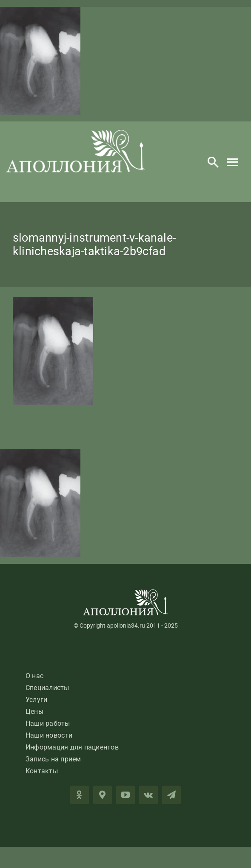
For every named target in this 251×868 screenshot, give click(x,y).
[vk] (148, 795)
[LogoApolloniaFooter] (125, 593)
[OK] (80, 795)
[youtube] (125, 795)
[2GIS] (103, 795)
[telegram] (171, 795)
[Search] (213, 162)
